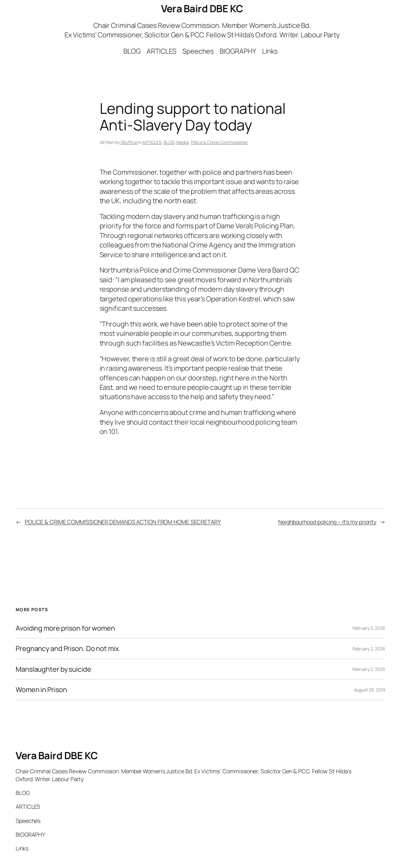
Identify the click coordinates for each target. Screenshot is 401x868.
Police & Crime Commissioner (219, 142)
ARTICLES (152, 142)
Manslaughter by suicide (53, 669)
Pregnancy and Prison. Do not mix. (68, 648)
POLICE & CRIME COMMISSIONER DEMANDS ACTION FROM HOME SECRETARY (123, 522)
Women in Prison (41, 690)
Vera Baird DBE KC (202, 8)
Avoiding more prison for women (65, 628)
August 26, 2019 (370, 690)
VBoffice (129, 142)
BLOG (169, 142)
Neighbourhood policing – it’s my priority (327, 522)
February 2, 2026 (369, 628)
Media (182, 142)
